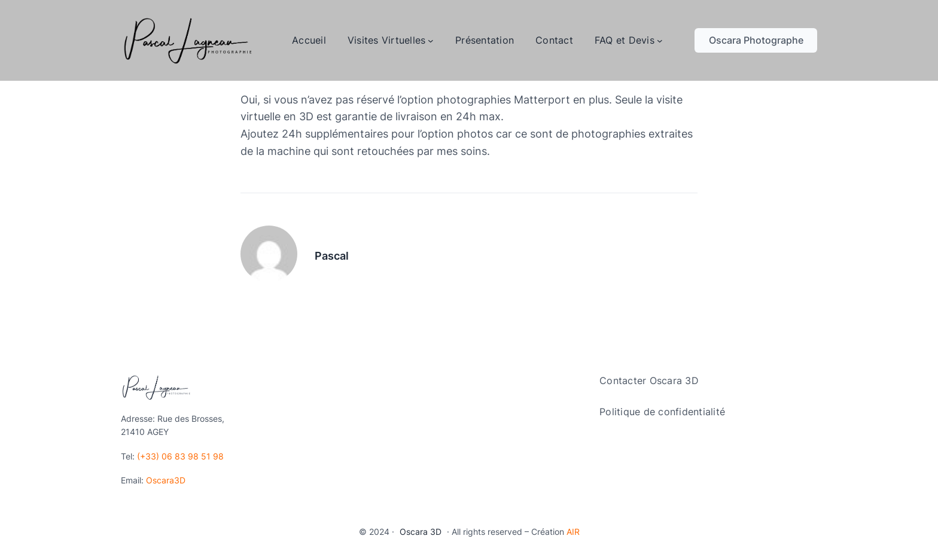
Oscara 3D (421, 532)
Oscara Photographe (756, 40)
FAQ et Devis (625, 40)
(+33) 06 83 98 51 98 (180, 456)
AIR (573, 532)
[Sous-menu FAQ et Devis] (660, 41)
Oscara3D (166, 480)
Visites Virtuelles (387, 40)
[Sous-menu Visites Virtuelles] (431, 41)
